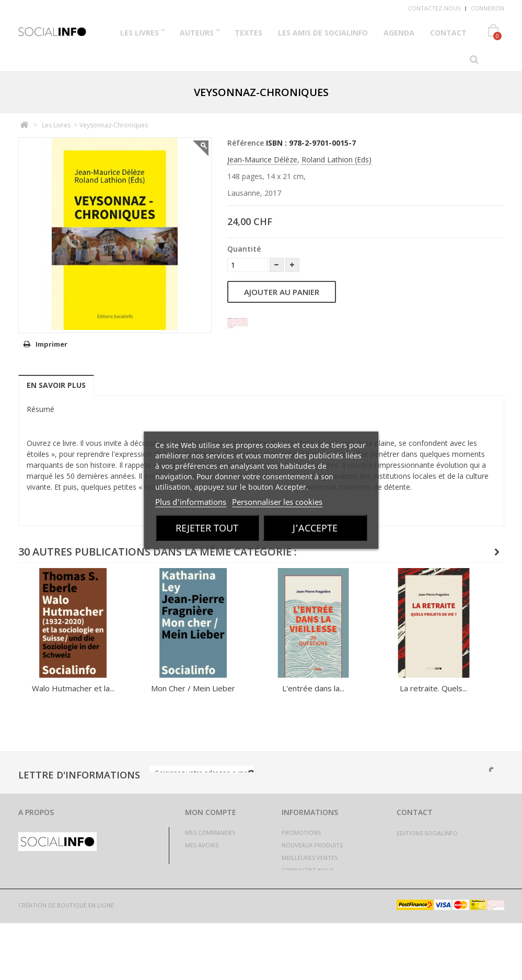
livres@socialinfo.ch (454, 856)
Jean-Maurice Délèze (262, 160)
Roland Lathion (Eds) (337, 160)
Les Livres (140, 33)
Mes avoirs (202, 845)
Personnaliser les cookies (277, 501)
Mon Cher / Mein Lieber (193, 688)
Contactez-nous (434, 8)
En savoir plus (56, 385)
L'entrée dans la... (313, 688)
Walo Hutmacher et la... (73, 688)
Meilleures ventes (310, 858)
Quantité (244, 249)
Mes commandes (210, 833)
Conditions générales (316, 895)
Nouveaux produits (312, 845)
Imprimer (51, 344)
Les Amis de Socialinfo (323, 33)
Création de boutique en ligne (66, 962)
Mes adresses (205, 858)
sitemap (294, 920)
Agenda (399, 33)
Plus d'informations (191, 501)
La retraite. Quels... (433, 688)
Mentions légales (309, 883)
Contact (448, 33)
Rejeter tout (207, 527)
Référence (246, 143)
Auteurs (197, 33)
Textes (248, 33)
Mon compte (211, 812)
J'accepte (315, 527)
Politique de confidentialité (327, 908)
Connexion (488, 8)
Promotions (301, 833)
